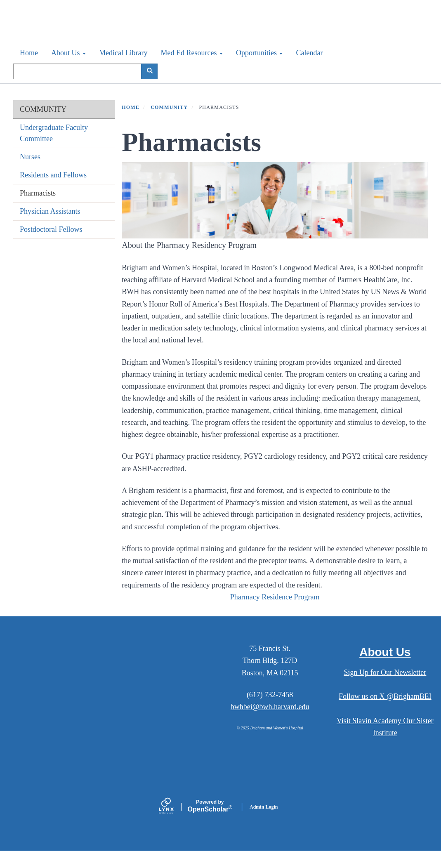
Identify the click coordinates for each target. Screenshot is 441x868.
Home (29, 70)
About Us (68, 70)
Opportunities (259, 70)
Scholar (210, 823)
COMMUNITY (43, 126)
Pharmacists (38, 210)
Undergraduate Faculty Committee (54, 150)
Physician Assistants (50, 228)
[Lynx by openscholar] (173, 824)
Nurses (30, 174)
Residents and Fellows (53, 192)
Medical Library (123, 70)
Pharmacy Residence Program (275, 614)
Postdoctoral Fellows (51, 246)
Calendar (309, 70)
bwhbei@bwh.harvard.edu (270, 724)
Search (152, 88)
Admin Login (264, 824)
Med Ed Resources (191, 70)
